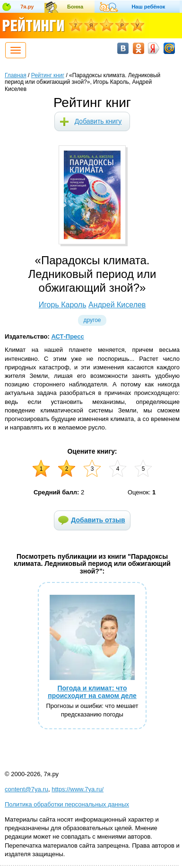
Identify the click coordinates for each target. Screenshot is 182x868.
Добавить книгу (98, 121)
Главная (16, 75)
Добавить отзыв (98, 520)
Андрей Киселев (117, 305)
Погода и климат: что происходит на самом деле (92, 692)
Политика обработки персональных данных (67, 804)
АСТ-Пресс (67, 336)
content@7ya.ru (26, 789)
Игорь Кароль (63, 305)
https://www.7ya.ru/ (78, 789)
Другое (92, 320)
